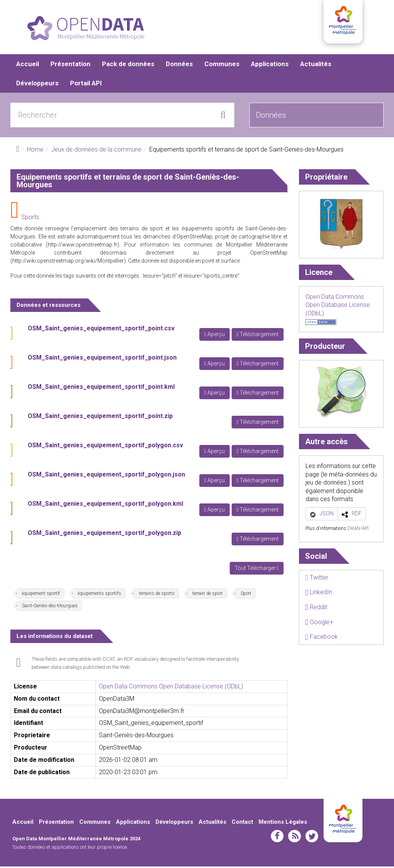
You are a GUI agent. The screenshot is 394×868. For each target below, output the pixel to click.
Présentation (70, 65)
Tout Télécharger (257, 570)
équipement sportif (41, 595)
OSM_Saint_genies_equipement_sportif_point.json (102, 359)
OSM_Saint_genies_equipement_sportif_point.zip (100, 417)
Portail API (86, 85)
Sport (246, 595)
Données (179, 65)
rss (295, 838)
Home (35, 151)
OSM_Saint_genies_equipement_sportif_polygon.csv (105, 447)
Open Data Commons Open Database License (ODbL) (171, 688)
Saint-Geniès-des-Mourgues (50, 607)
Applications (270, 65)
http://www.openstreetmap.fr (83, 246)
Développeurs (37, 85)
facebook (277, 838)
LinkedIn (319, 594)
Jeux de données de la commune (96, 151)
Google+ (319, 624)
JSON (327, 515)
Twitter (317, 579)
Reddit (316, 609)
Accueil (28, 65)
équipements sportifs (99, 595)
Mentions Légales (283, 823)
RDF (357, 515)
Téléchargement (258, 336)
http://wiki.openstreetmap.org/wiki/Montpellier (68, 262)
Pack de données (128, 65)
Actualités (316, 65)
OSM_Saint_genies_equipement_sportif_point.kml (101, 388)
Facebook (321, 638)
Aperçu (215, 336)
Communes (222, 65)
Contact (242, 823)
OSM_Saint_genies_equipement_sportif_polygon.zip (104, 534)
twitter (312, 838)
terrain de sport (208, 595)
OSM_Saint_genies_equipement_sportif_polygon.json (106, 476)
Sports (30, 219)
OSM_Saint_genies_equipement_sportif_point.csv (101, 330)
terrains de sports (157, 595)
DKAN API (358, 530)
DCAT (109, 661)
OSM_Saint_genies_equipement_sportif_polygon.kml (105, 505)
